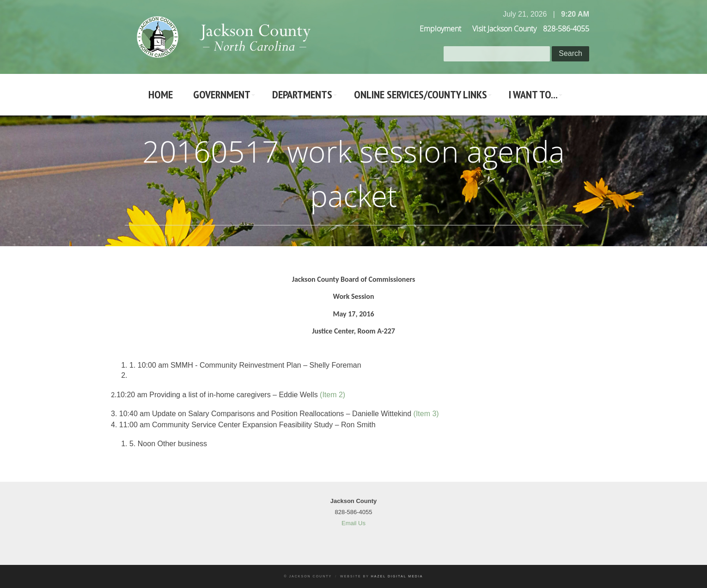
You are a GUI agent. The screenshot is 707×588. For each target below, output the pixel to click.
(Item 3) (426, 414)
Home (161, 94)
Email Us (353, 523)
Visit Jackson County (504, 29)
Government (222, 94)
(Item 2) (332, 395)
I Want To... (533, 94)
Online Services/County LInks (421, 94)
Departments (302, 94)
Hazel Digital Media (397, 576)
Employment (440, 29)
